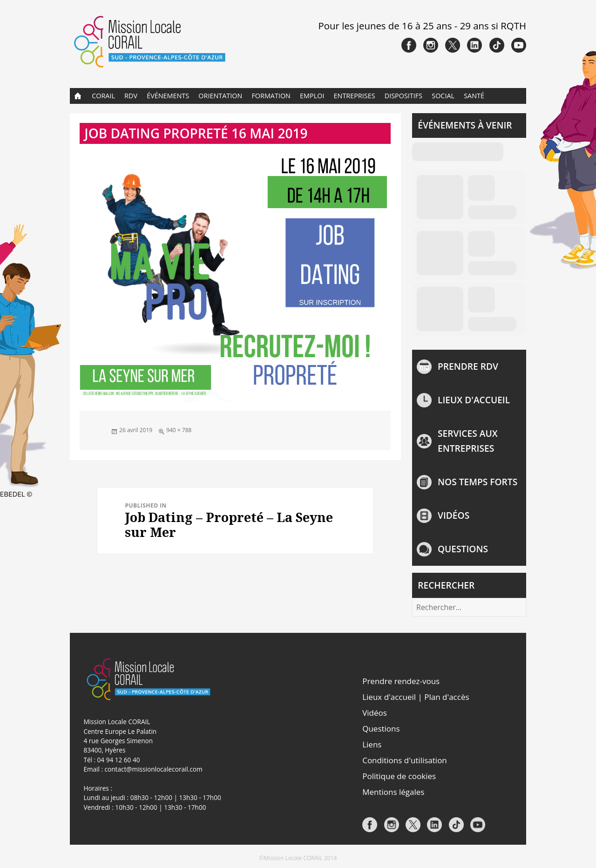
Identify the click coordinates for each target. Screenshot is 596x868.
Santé (474, 96)
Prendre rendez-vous (401, 681)
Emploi (312, 96)
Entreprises (355, 96)
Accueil (78, 96)
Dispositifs (403, 96)
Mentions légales (393, 792)
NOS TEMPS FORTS (477, 482)
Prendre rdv (468, 366)
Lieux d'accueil (474, 400)
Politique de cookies (399, 776)
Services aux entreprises (468, 441)
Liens (372, 744)
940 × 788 (179, 430)
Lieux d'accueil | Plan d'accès (416, 697)
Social (443, 96)
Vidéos (454, 515)
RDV (131, 96)
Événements (168, 96)
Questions (463, 549)
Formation (271, 96)
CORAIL (103, 96)
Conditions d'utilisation (405, 760)
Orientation (220, 96)
